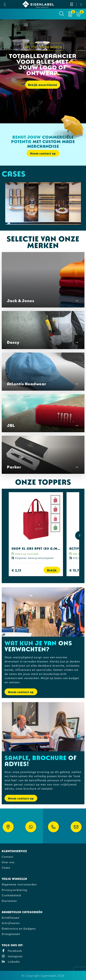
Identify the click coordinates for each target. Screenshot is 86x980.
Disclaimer (9, 901)
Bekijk (52, 570)
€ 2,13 (16, 570)
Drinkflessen (11, 917)
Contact (8, 856)
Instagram (12, 956)
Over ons (8, 862)
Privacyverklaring (14, 890)
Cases (6, 867)
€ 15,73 (75, 570)
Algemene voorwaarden (19, 884)
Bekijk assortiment (43, 85)
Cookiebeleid (11, 895)
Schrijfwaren (11, 923)
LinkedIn (11, 961)
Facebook (12, 950)
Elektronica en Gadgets (19, 928)
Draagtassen (11, 934)
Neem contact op (43, 153)
